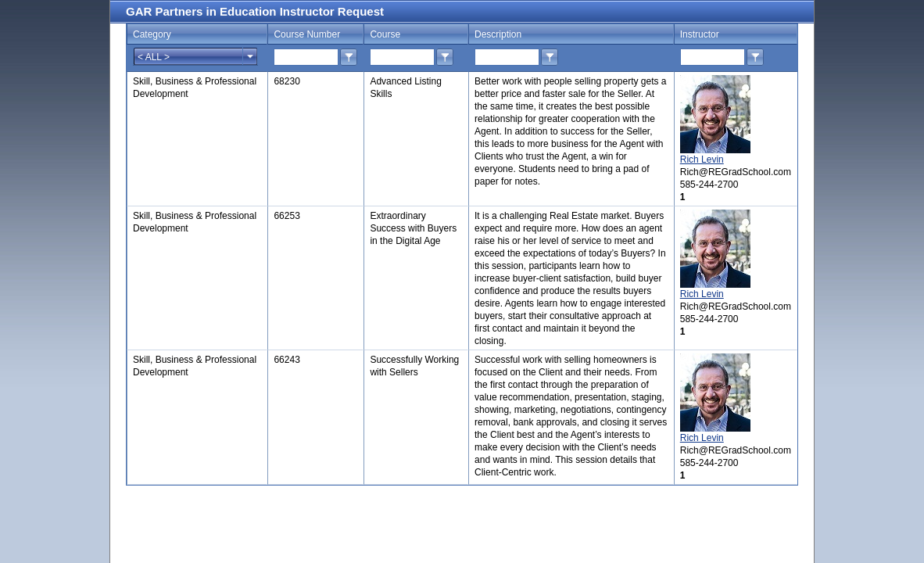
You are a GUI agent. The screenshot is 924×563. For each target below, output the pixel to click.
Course (385, 34)
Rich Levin (702, 160)
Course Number (307, 34)
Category (152, 34)
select (250, 56)
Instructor (700, 34)
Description (498, 34)
